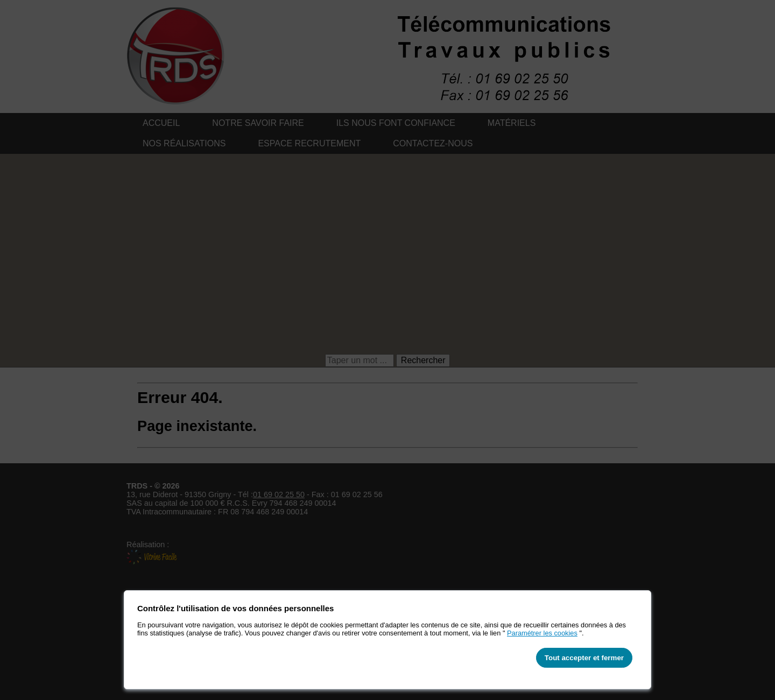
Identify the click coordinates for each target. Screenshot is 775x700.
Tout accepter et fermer (584, 658)
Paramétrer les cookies (542, 633)
